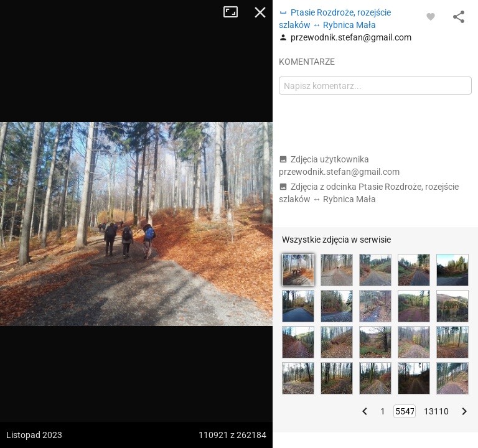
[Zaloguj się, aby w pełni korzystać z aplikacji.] (431, 16)
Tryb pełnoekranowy (235, 12)
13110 (436, 411)
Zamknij (260, 12)
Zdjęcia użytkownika (339, 166)
